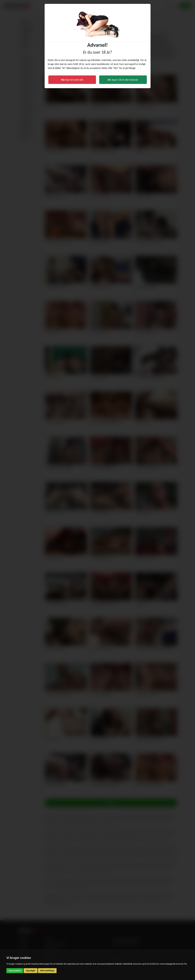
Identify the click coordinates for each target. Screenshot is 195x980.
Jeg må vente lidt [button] (72, 80)
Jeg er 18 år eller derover (123, 80)
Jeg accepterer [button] (15, 971)
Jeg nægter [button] (31, 971)
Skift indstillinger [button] (47, 971)
